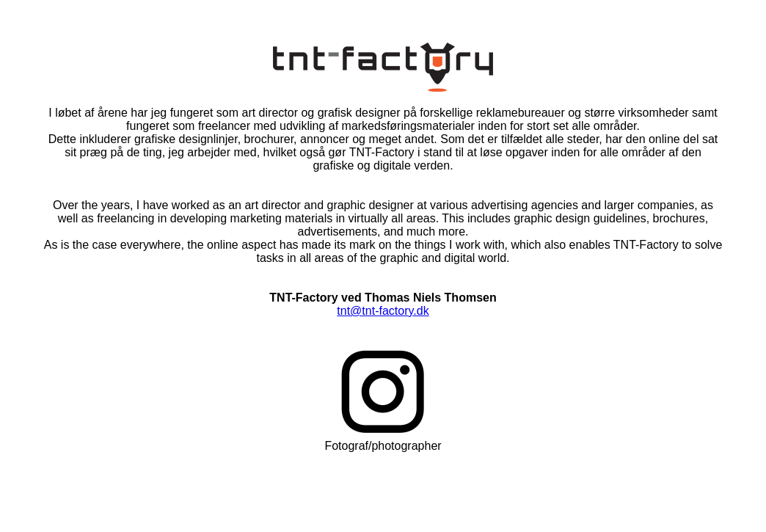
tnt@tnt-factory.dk (383, 311)
